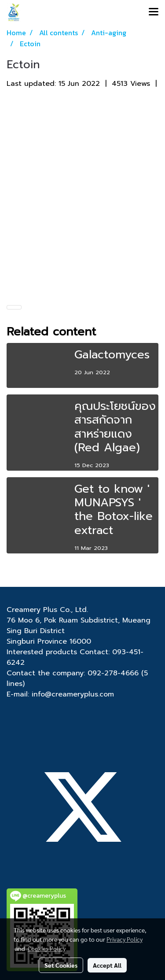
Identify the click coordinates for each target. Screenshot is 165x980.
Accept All (107, 965)
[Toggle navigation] (154, 12)
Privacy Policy (125, 939)
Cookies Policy (47, 948)
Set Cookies (61, 965)
